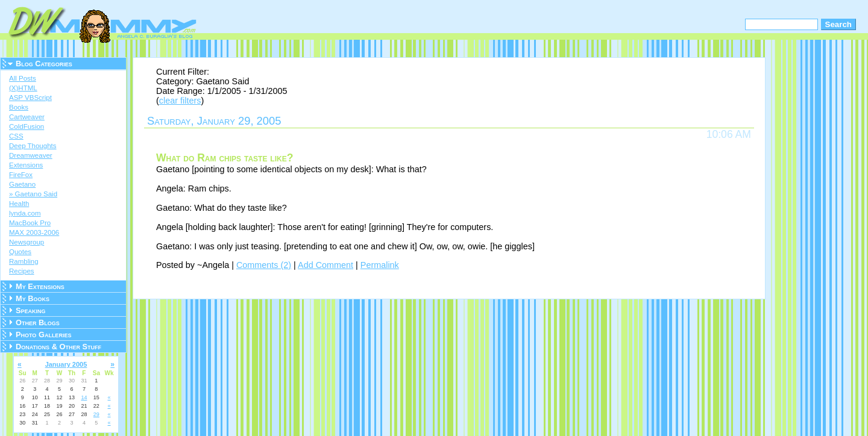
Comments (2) (264, 265)
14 (84, 397)
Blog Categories (44, 64)
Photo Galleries (43, 335)
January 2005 (66, 364)
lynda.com (25, 213)
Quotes (20, 252)
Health (19, 204)
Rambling (24, 261)
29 (96, 414)
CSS (16, 136)
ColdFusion (27, 126)
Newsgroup (27, 242)
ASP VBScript (30, 98)
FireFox (21, 175)
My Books (33, 298)
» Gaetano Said (33, 194)
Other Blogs (38, 322)
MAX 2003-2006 (34, 232)
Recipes (22, 271)
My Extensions (40, 286)
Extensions (26, 165)
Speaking (31, 310)
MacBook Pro (30, 223)
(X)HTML (23, 88)
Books (19, 107)
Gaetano (22, 184)
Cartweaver (27, 117)
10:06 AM (729, 134)
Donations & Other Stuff (58, 347)
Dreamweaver (31, 155)
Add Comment (325, 265)
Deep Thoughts (33, 146)
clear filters (180, 101)
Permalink (380, 265)
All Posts (23, 78)
